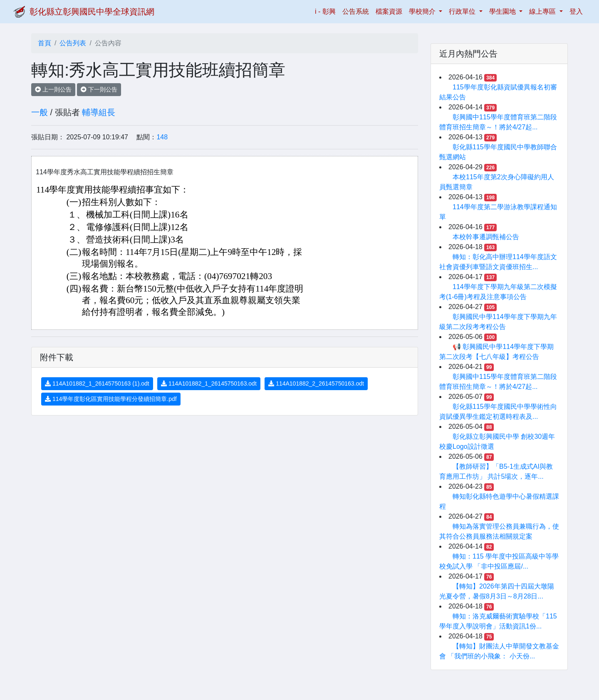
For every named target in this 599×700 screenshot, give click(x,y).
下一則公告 (99, 89)
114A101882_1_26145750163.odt (209, 383)
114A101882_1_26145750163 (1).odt (97, 383)
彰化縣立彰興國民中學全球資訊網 (92, 12)
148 (162, 137)
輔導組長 (99, 112)
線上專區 (543, 11)
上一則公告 (53, 89)
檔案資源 (389, 11)
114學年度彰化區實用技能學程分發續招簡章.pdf (111, 399)
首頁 (45, 43)
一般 (40, 112)
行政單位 (463, 11)
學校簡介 (423, 11)
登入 (576, 11)
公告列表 (73, 43)
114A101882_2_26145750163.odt (316, 383)
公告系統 (356, 11)
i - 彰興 (327, 11)
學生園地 (503, 11)
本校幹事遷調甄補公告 (486, 237)
